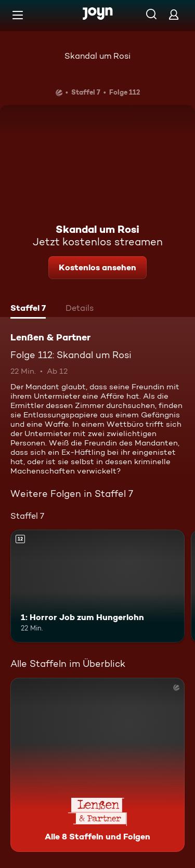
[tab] (28, 309)
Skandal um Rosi (97, 56)
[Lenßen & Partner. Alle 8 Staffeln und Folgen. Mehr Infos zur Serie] (97, 765)
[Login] (174, 14)
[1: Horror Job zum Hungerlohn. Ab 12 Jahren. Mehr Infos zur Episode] (97, 586)
